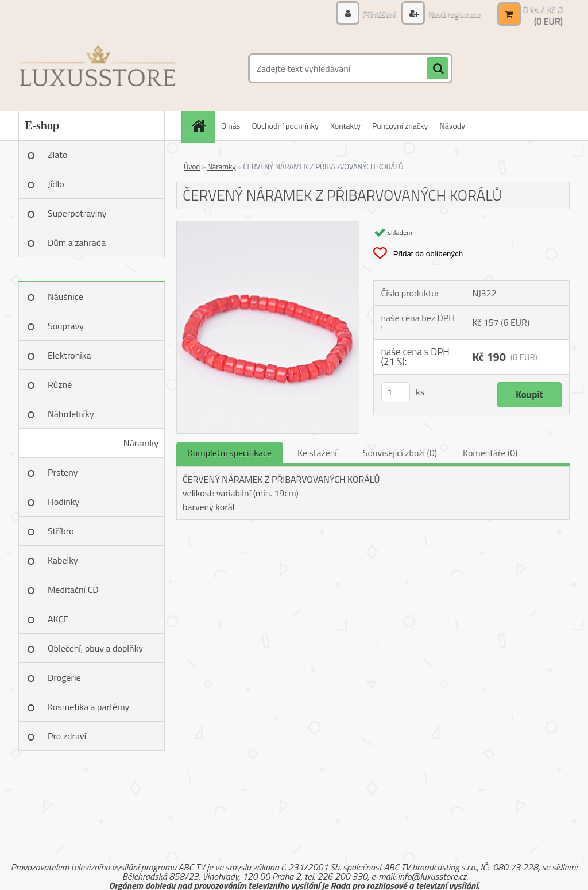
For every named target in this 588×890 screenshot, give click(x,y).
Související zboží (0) (400, 453)
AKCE (58, 619)
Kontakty (345, 126)
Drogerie (64, 677)
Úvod (192, 167)
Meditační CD (73, 590)
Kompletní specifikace (230, 453)
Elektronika (69, 355)
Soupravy (66, 326)
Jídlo (56, 184)
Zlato (57, 155)
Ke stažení (317, 453)
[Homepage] (202, 126)
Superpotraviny (77, 213)
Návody (452, 126)
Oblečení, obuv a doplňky (95, 648)
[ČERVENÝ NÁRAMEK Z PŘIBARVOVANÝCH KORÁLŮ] (268, 226)
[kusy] (396, 392)
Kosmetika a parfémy (88, 707)
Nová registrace (454, 14)
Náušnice (65, 296)
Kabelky (63, 560)
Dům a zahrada (77, 242)
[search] (438, 69)
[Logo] (97, 68)
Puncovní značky (400, 126)
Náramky (141, 443)
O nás (231, 126)
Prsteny (63, 472)
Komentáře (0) (490, 453)
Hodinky (63, 502)
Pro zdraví (67, 736)
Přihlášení (380, 14)
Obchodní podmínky (285, 126)
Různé (60, 384)
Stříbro (61, 531)
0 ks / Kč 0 (543, 9)
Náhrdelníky (71, 414)
